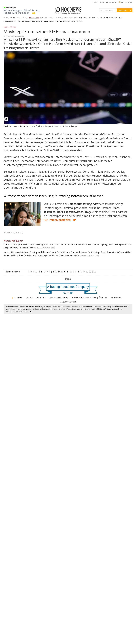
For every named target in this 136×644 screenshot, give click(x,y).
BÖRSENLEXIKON (112, 2)
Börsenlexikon (13, 272)
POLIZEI (95, 18)
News (20, 297)
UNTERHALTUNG (61, 18)
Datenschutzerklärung (59, 297)
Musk (6, 27)
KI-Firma (12, 27)
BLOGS (102, 2)
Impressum (41, 297)
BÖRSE (25, 18)
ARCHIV (95, 2)
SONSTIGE (119, 18)
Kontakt (29, 297)
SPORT (51, 18)
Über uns (103, 297)
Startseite (25, 21)
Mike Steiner (116, 297)
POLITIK (44, 18)
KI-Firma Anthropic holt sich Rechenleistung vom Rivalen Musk (32, 244)
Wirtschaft (35, 21)
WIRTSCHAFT (34, 18)
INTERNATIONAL (107, 18)
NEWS (6, 18)
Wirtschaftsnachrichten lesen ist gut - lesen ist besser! (54, 196)
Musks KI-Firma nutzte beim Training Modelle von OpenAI (30, 252)
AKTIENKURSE (15, 18)
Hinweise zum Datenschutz (84, 297)
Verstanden (24, 312)
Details (16, 312)
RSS (121, 2)
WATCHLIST (129, 2)
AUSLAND (87, 18)
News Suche (123, 10)
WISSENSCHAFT (76, 18)
